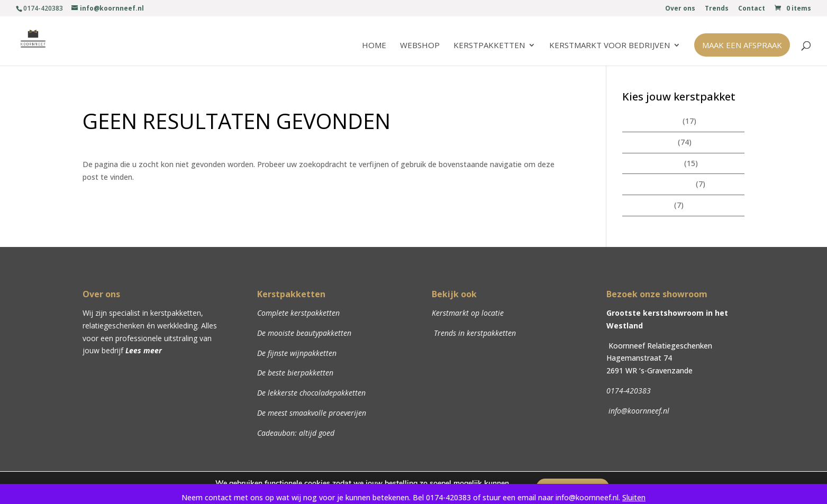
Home (374, 46)
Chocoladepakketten (658, 184)
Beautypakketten (652, 163)
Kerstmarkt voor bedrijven (610, 46)
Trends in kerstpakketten (474, 333)
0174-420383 (629, 391)
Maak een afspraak (742, 45)
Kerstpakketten (489, 46)
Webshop (420, 46)
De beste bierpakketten (295, 373)
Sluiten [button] (634, 497)
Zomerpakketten (651, 121)
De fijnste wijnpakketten (297, 353)
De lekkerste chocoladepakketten (311, 393)
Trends (717, 9)
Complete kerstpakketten (298, 313)
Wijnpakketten (647, 205)
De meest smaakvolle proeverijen (312, 413)
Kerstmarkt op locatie (468, 313)
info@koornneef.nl (638, 411)
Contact (752, 9)
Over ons (680, 9)
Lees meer (144, 350)
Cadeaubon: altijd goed (296, 433)
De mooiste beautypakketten (304, 333)
